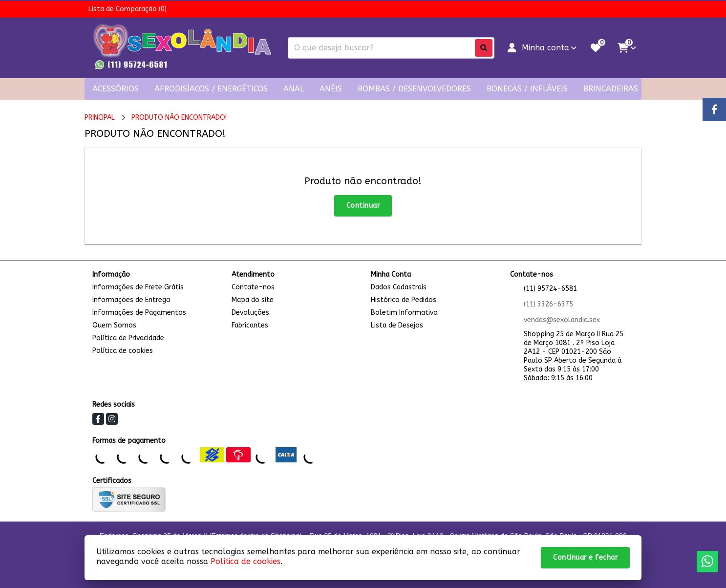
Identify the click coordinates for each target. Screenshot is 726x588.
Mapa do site (253, 300)
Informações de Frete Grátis (138, 287)
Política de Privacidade (128, 338)
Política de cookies (123, 351)
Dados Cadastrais (399, 287)
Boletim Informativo (404, 313)
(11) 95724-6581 (550, 289)
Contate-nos (253, 287)
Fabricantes (250, 325)
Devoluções (250, 313)
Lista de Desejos (397, 325)
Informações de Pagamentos (139, 313)
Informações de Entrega (131, 300)
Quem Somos (114, 325)
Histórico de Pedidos (404, 300)
